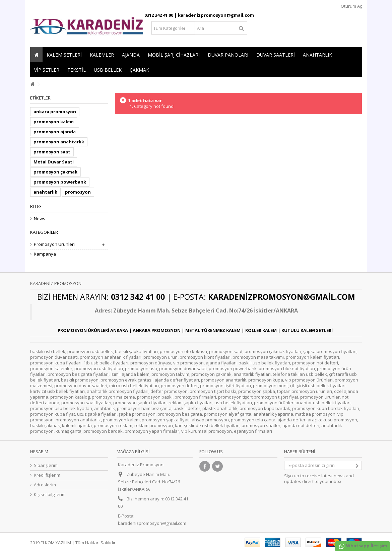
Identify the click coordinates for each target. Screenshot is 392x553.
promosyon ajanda (55, 132)
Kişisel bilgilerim (50, 495)
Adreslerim (45, 485)
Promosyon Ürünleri (54, 244)
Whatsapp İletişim (363, 546)
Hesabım (39, 452)
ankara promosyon (55, 112)
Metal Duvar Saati (54, 162)
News (40, 219)
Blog (36, 206)
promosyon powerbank (60, 182)
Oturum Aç (351, 6)
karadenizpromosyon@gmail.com (152, 523)
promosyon (78, 192)
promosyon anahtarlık (59, 142)
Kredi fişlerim (47, 475)
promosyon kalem (54, 122)
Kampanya (45, 254)
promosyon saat (52, 152)
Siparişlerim (46, 465)
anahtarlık (45, 192)
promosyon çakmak (55, 172)
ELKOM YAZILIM (56, 543)
